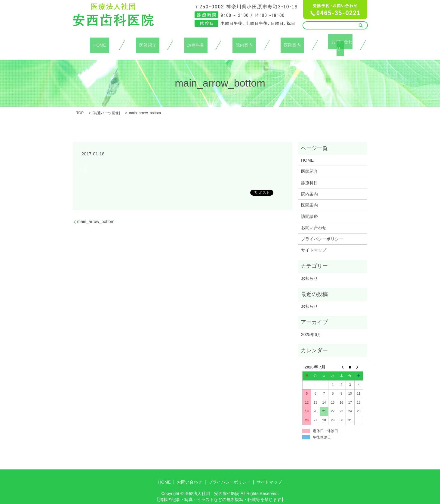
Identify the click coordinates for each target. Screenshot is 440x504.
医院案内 (292, 41)
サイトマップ (314, 243)
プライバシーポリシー (322, 232)
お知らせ (309, 271)
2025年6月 (311, 328)
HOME (100, 41)
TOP (80, 106)
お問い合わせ (340, 41)
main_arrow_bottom (96, 215)
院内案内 (244, 41)
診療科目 (196, 41)
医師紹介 (148, 41)
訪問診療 (309, 209)
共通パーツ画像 (106, 106)
